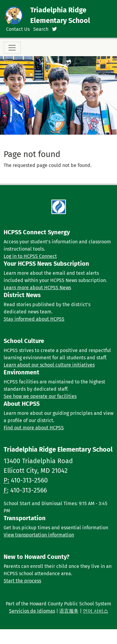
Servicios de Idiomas (32, 611)
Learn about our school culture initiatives (49, 365)
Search (41, 29)
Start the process (22, 581)
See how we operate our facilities (40, 396)
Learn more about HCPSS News (37, 288)
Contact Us (18, 29)
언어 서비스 (96, 611)
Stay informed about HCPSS (34, 319)
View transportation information (39, 535)
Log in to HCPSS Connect (30, 256)
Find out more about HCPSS (34, 428)
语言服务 (69, 611)
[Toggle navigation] (12, 48)
